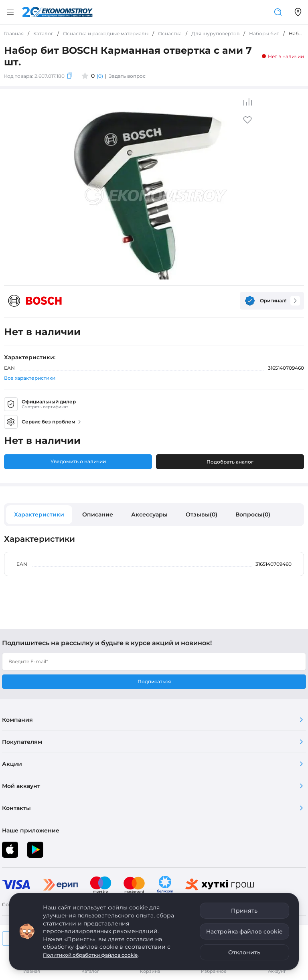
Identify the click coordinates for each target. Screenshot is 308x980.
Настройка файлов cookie (244, 931)
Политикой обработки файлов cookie (90, 955)
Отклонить (244, 952)
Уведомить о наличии (78, 461)
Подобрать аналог (230, 462)
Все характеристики (30, 378)
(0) (100, 76)
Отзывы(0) (202, 514)
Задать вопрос (127, 76)
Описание (98, 514)
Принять (244, 911)
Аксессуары (149, 514)
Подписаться (154, 681)
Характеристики (39, 514)
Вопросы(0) (253, 514)
